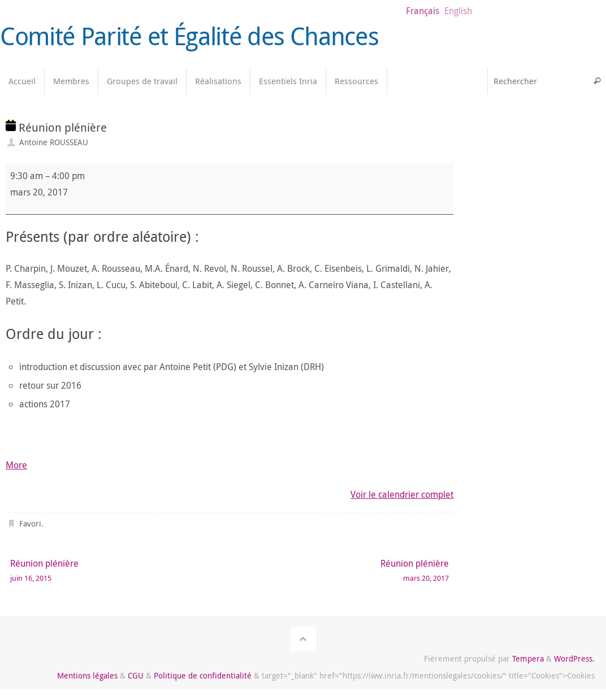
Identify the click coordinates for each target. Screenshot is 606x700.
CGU (136, 675)
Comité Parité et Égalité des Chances (189, 36)
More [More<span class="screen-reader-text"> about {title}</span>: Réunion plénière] (16, 465)
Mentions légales (87, 675)
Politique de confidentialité (203, 675)
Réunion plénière (111, 571)
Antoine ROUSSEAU (54, 142)
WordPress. (574, 658)
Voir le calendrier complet (402, 494)
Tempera (528, 658)
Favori (30, 523)
